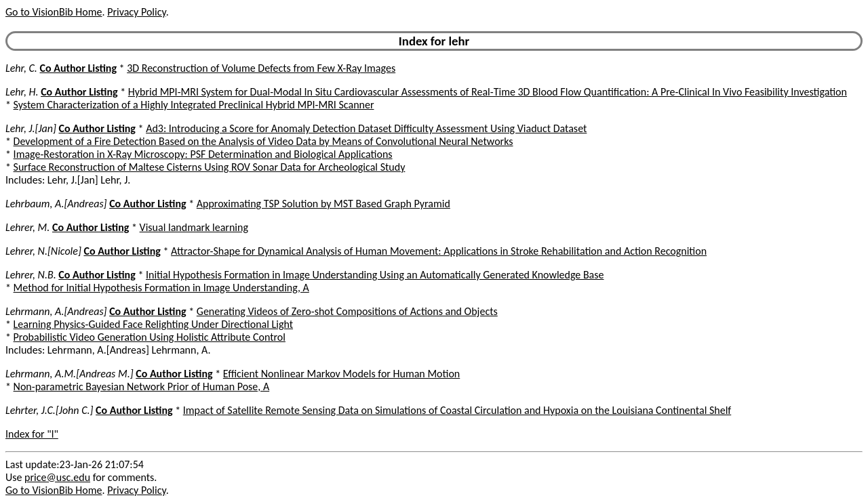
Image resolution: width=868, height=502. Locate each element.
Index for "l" (32, 434)
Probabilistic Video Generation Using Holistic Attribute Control (150, 337)
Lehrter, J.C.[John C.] (49, 410)
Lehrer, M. (27, 227)
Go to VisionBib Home (54, 12)
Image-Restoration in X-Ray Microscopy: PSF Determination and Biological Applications (203, 154)
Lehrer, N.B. (31, 275)
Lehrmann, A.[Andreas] (56, 311)
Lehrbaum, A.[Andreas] (56, 204)
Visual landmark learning (194, 227)
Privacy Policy (136, 12)
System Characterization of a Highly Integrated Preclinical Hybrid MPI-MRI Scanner (194, 105)
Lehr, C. (21, 68)
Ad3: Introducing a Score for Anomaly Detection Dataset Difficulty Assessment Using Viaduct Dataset (366, 128)
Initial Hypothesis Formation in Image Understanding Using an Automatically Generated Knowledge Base (375, 275)
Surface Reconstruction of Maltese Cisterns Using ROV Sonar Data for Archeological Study (210, 167)
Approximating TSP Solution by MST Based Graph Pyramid (323, 204)
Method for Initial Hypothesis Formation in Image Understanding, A (161, 288)
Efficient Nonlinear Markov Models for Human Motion (341, 374)
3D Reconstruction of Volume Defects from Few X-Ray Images (261, 68)
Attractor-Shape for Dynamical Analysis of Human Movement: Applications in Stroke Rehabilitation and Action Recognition (439, 251)
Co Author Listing (78, 68)
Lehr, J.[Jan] (31, 128)
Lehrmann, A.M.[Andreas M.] (70, 374)
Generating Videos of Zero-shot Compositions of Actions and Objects (347, 311)
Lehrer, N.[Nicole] (43, 251)
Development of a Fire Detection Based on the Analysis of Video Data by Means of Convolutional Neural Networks (263, 141)
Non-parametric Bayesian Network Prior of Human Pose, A (142, 386)
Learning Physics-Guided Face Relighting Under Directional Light (153, 324)
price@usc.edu (57, 477)
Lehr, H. (22, 92)
